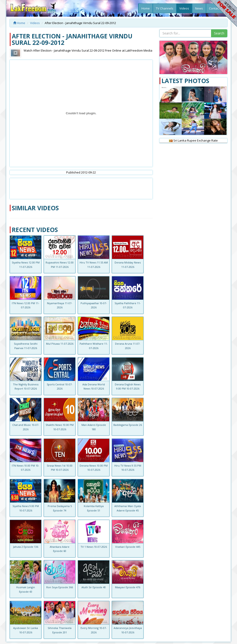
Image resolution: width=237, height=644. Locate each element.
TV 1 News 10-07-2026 (94, 547)
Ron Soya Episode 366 (60, 587)
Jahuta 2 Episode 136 (26, 547)
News (199, 8)
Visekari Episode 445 (128, 547)
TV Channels (165, 8)
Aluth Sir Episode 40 (94, 587)
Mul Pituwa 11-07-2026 (60, 344)
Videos (184, 8)
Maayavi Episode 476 (128, 587)
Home (146, 8)
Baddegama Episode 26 (128, 425)
